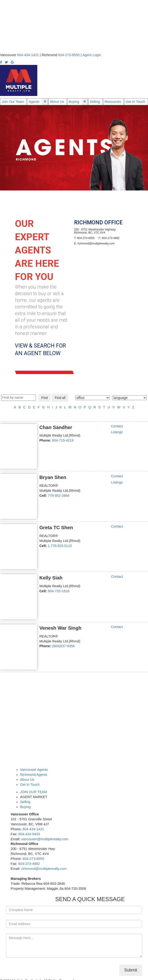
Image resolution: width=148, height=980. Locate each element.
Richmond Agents (34, 775)
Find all (60, 398)
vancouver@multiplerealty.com (45, 839)
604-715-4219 (63, 440)
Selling (95, 102)
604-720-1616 (59, 591)
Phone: (45, 440)
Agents (34, 102)
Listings (117, 432)
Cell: (43, 496)
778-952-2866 (59, 496)
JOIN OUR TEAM (34, 792)
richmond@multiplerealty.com (44, 869)
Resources (113, 102)
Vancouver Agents (34, 770)
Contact (117, 426)
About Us (57, 102)
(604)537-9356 (63, 646)
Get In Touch (135, 102)
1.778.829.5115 (60, 546)
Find (44, 398)
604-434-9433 (29, 834)
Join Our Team (13, 102)
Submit (131, 970)
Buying (74, 102)
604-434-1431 (33, 829)
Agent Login (92, 55)
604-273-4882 (29, 864)
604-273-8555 (33, 859)
